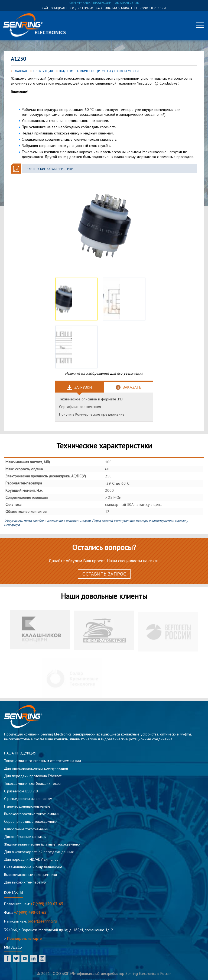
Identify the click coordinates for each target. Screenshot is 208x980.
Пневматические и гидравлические (33, 867)
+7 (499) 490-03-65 (47, 904)
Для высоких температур (25, 882)
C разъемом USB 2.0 (21, 791)
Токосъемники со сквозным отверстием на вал (43, 761)
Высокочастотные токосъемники (30, 875)
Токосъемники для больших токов (32, 783)
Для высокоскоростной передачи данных (39, 852)
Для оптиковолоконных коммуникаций (36, 768)
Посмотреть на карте (24, 939)
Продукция (43, 71)
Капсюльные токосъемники (26, 829)
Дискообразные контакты (25, 837)
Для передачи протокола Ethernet (33, 776)
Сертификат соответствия (80, 407)
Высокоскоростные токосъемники (32, 814)
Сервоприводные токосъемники (31, 821)
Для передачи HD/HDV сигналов (31, 859)
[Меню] (200, 25)
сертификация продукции (90, 3)
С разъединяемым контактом (28, 799)
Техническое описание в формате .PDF (92, 399)
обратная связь (127, 3)
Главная (20, 71)
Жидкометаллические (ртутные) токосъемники (99, 71)
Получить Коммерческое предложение (92, 414)
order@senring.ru (42, 921)
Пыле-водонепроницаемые (27, 806)
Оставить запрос (104, 574)
